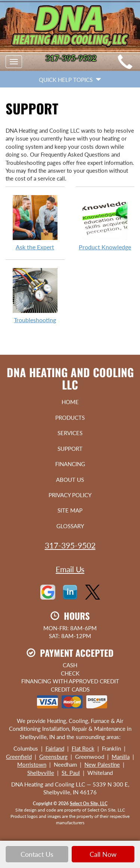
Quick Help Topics (70, 80)
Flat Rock (83, 748)
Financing (70, 464)
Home (70, 402)
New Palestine (102, 764)
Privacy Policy (70, 495)
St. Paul (71, 773)
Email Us (70, 569)
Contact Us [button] (37, 854)
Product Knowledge (105, 222)
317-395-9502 (70, 545)
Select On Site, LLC (89, 804)
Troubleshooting (35, 295)
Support (70, 449)
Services (70, 433)
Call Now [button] (103, 854)
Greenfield (19, 757)
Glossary (70, 526)
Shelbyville (41, 773)
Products (70, 418)
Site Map (70, 510)
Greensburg (53, 757)
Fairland (55, 748)
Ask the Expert (35, 222)
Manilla (121, 757)
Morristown (32, 764)
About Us (70, 480)
